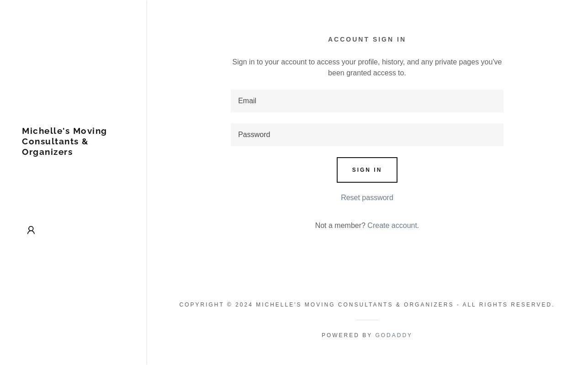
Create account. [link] (393, 225)
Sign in (367, 170)
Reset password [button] (367, 198)
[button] (31, 230)
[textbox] (367, 101)
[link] (73, 152)
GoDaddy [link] (394, 335)
